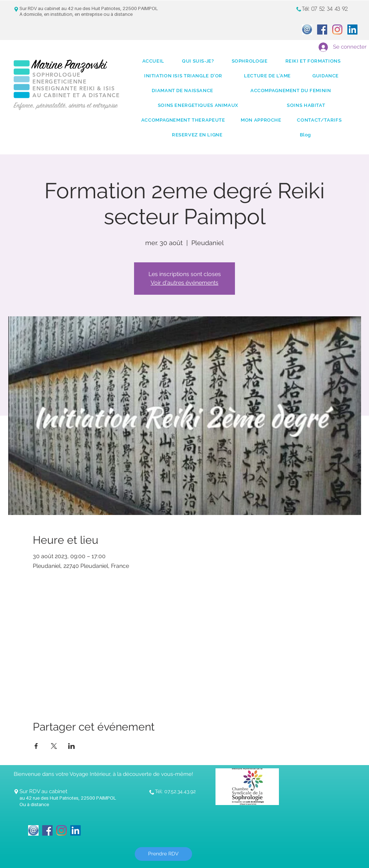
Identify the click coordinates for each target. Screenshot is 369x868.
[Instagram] (337, 30)
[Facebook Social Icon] (322, 30)
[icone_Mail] (307, 30)
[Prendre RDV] (163, 854)
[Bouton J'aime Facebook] (107, 826)
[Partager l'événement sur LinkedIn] (72, 746)
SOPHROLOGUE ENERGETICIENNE (59, 78)
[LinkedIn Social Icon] (352, 30)
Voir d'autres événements (184, 283)
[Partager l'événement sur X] (54, 746)
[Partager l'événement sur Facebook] (36, 746)
